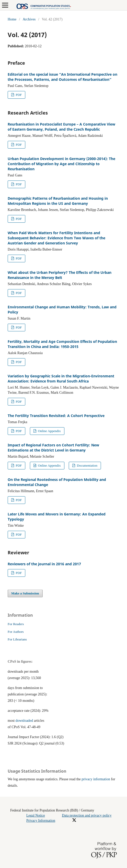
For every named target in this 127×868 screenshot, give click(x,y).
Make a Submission (25, 593)
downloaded (24, 721)
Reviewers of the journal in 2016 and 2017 (44, 564)
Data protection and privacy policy (87, 815)
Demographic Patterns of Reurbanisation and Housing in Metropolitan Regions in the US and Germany (58, 201)
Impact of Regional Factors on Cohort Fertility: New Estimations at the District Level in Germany (53, 448)
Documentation (87, 465)
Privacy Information (41, 821)
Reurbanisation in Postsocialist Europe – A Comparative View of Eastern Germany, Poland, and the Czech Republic (61, 127)
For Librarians (17, 639)
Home (12, 19)
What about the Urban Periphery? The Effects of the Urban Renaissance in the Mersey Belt (60, 275)
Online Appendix (49, 431)
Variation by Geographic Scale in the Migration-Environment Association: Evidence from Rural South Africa (61, 379)
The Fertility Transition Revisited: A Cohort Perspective (56, 416)
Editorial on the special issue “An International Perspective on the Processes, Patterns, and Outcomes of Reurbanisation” (62, 77)
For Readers (16, 624)
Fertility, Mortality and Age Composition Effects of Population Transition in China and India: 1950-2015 (62, 344)
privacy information (96, 779)
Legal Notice (36, 815)
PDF (18, 95)
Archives (29, 19)
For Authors (16, 632)
